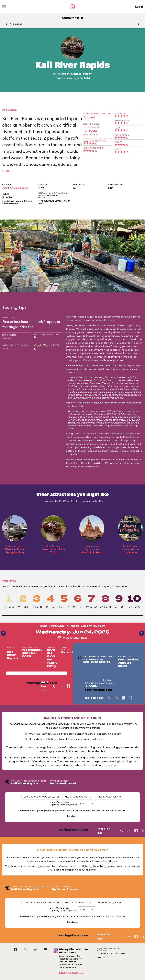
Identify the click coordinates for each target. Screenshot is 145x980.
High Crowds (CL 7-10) (109, 797)
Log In (139, 7)
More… (7, 171)
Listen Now (72, 973)
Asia (5, 188)
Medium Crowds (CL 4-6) (78, 797)
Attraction (63, 74)
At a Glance (16, 24)
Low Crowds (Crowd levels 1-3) (41, 797)
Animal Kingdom (82, 74)
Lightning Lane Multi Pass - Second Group (17, 202)
